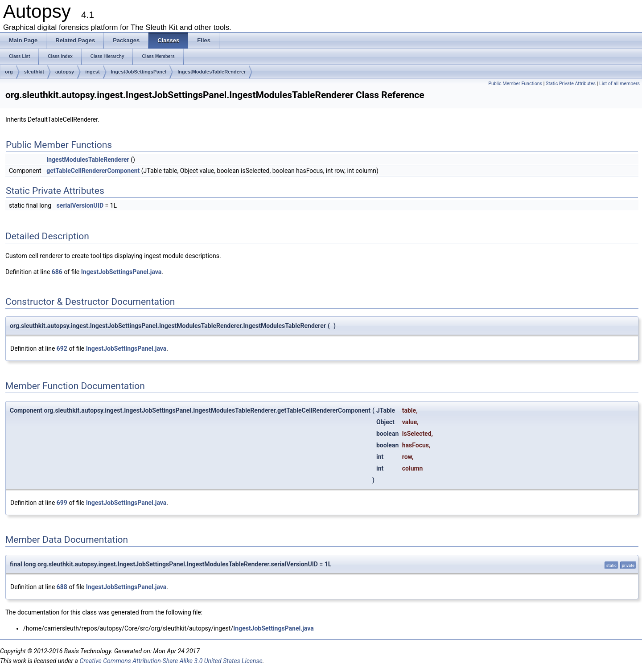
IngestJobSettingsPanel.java (121, 272)
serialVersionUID (80, 205)
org (9, 72)
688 (62, 587)
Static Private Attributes (571, 84)
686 (57, 272)
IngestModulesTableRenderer (212, 72)
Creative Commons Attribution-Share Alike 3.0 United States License (171, 661)
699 (62, 503)
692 (62, 348)
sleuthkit (34, 72)
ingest (92, 72)
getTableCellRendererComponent (93, 171)
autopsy (65, 72)
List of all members (619, 84)
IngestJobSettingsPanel (139, 72)
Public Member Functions (515, 84)
